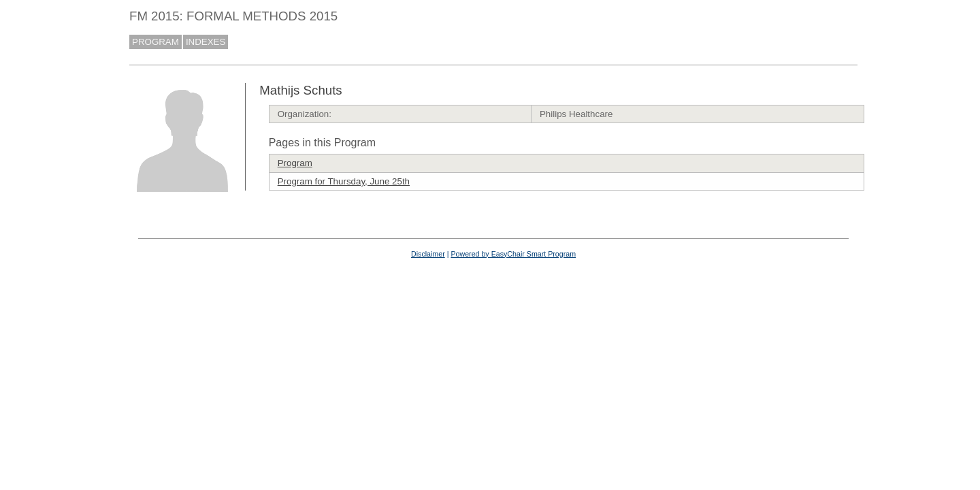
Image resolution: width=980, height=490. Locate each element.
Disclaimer (428, 254)
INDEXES (206, 42)
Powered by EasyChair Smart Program (513, 254)
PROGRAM (156, 42)
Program (295, 163)
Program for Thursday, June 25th (344, 181)
